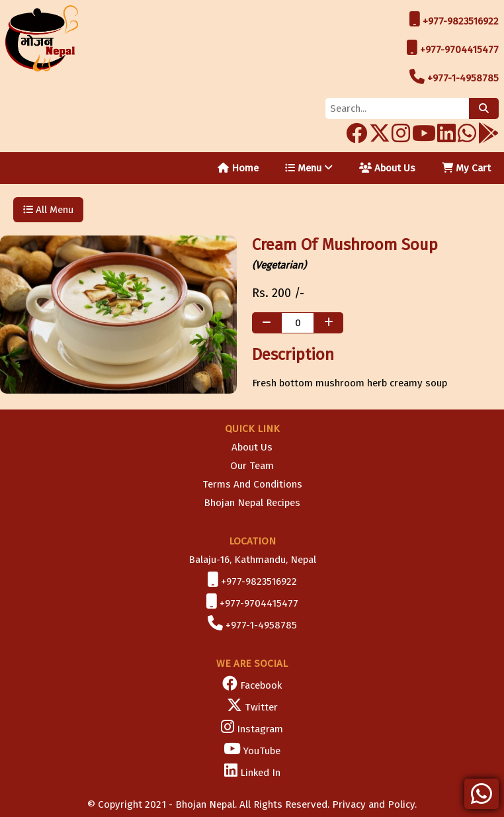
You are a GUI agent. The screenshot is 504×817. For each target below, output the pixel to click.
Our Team (252, 466)
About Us (387, 168)
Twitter (261, 707)
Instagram (260, 729)
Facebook (261, 685)
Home (238, 168)
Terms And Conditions (252, 484)
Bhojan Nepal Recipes (252, 503)
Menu (309, 168)
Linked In (260, 773)
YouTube (262, 751)
